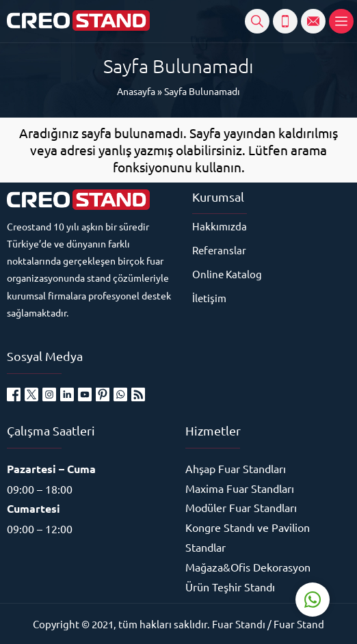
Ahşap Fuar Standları (236, 468)
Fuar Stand (299, 624)
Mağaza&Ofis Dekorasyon (248, 567)
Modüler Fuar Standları (241, 507)
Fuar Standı (239, 624)
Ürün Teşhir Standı (230, 587)
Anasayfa (136, 91)
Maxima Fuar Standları (240, 488)
